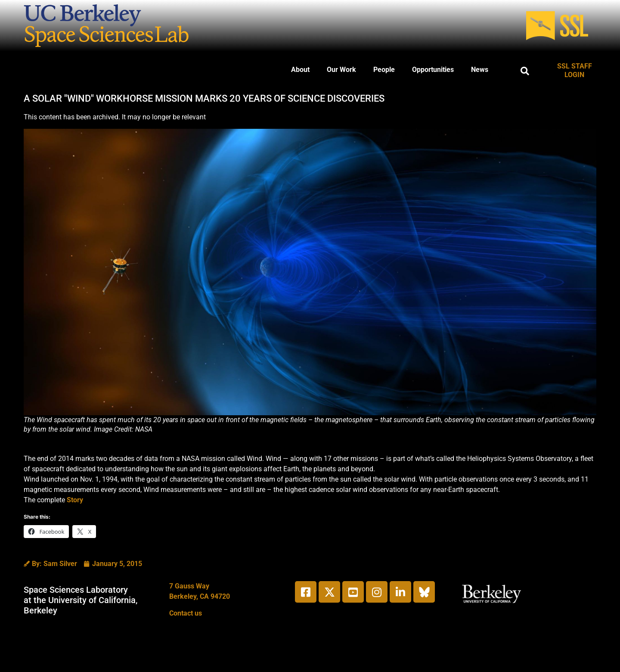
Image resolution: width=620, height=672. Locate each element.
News (480, 70)
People (384, 70)
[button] (525, 71)
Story (75, 500)
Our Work (341, 70)
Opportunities (433, 70)
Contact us (186, 613)
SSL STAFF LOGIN (575, 70)
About (300, 70)
